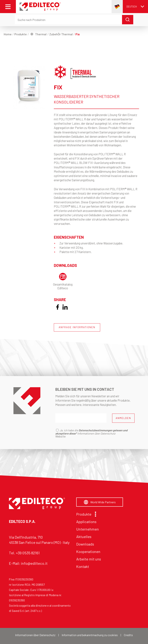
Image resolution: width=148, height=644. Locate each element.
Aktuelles (84, 537)
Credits (128, 635)
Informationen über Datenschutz (35, 635)
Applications (86, 522)
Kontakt (83, 566)
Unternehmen (88, 529)
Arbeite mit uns (89, 559)
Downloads (85, 544)
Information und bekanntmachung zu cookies (90, 635)
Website (60, 436)
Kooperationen (88, 551)
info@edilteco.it (34, 563)
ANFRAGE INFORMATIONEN (77, 327)
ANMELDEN (123, 418)
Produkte (85, 514)
